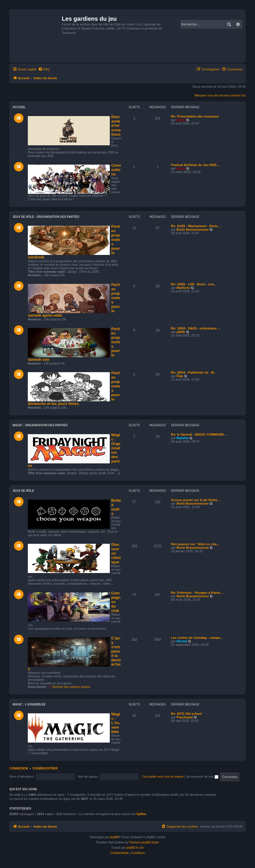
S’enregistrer (45, 768)
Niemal (182, 641)
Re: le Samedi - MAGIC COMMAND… (199, 434)
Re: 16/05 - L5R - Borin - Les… (194, 284)
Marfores (183, 288)
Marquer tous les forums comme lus (220, 95)
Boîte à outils (116, 507)
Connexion (19, 768)
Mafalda (183, 438)
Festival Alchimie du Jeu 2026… (195, 165)
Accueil (19, 107)
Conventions (116, 170)
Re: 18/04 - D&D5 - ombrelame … (196, 328)
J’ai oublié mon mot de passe (163, 776)
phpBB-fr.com (135, 848)
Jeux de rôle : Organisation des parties (46, 217)
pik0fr (181, 332)
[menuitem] (44, 69)
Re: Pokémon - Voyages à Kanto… (197, 593)
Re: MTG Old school (186, 714)
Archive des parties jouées (70, 687)
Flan (180, 376)
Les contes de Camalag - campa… (197, 638)
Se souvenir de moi (202, 776)
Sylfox (141, 814)
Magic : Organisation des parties (40, 425)
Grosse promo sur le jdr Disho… (196, 500)
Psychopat (185, 717)
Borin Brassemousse (193, 229)
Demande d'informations (116, 126)
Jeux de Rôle (23, 491)
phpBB (114, 837)
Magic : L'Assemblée (29, 704)
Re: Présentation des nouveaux (195, 116)
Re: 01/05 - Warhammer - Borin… (196, 226)
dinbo (181, 120)
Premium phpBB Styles (144, 842)
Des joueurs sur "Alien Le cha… (195, 544)
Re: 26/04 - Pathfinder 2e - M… (194, 372)
